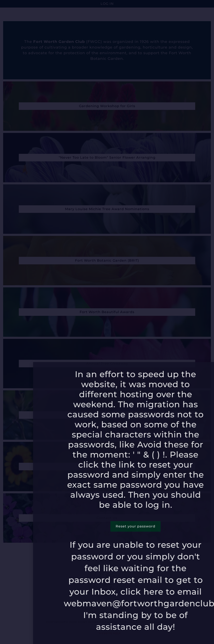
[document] (107, 322)
